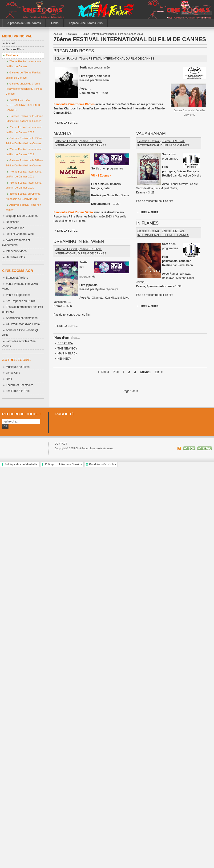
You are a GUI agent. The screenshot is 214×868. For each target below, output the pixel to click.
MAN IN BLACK (67, 354)
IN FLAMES (147, 223)
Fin (157, 372)
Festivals (72, 34)
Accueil (58, 34)
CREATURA (65, 343)
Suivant (145, 372)
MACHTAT (63, 133)
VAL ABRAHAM (151, 133)
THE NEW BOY (67, 349)
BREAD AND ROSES (74, 51)
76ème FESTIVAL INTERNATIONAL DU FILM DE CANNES (117, 59)
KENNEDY (64, 359)
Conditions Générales (103, 464)
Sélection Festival (66, 59)
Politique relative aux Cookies (63, 464)
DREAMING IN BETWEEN (79, 241)
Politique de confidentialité (21, 464)
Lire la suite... (67, 123)
